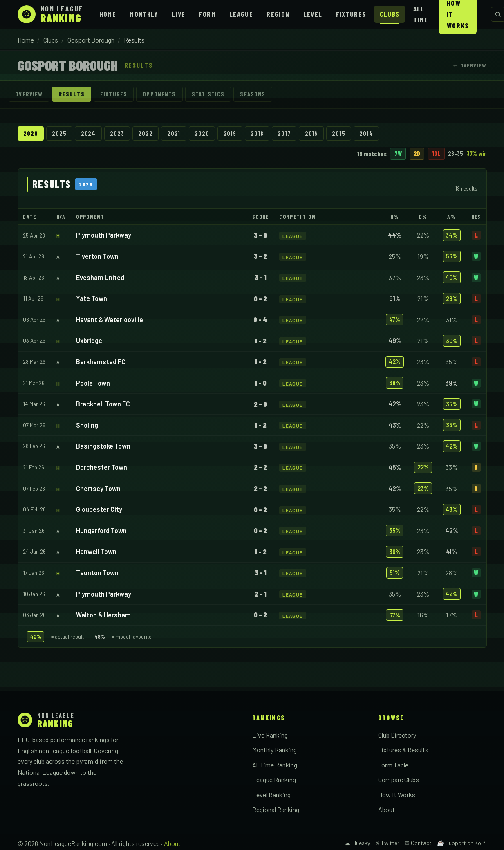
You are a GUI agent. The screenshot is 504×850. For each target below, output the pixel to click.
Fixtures (351, 14)
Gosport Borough (91, 40)
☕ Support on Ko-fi (462, 843)
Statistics (209, 94)
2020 (203, 133)
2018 (258, 133)
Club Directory (397, 735)
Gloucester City (99, 509)
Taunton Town (97, 573)
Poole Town (93, 383)
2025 (59, 133)
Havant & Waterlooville (110, 320)
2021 (174, 133)
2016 (312, 133)
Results (72, 94)
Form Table (393, 765)
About (386, 810)
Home (108, 14)
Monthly (144, 14)
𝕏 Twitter (387, 843)
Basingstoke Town (103, 446)
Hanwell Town (96, 552)
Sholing (87, 425)
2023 (117, 133)
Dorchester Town (102, 467)
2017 (285, 133)
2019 (230, 133)
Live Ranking (270, 735)
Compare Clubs (399, 780)
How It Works (397, 795)
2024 (88, 133)
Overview (29, 94)
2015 (340, 133)
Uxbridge (89, 341)
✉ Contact (418, 843)
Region (278, 14)
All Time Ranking (275, 765)
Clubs (390, 14)
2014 (367, 133)
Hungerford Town (101, 530)
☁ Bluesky (357, 843)
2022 (146, 133)
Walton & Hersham (103, 615)
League (241, 14)
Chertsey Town (98, 488)
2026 (30, 133)
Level (313, 14)
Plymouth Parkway (104, 235)
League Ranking (274, 780)
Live (178, 14)
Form (207, 14)
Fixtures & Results (403, 750)
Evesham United (100, 277)
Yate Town (92, 299)
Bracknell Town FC (103, 404)
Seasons (254, 94)
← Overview (469, 65)
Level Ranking (271, 795)
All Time (421, 14)
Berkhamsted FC (101, 362)
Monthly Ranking (274, 750)
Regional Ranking (276, 810)
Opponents (160, 94)
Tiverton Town (97, 256)
